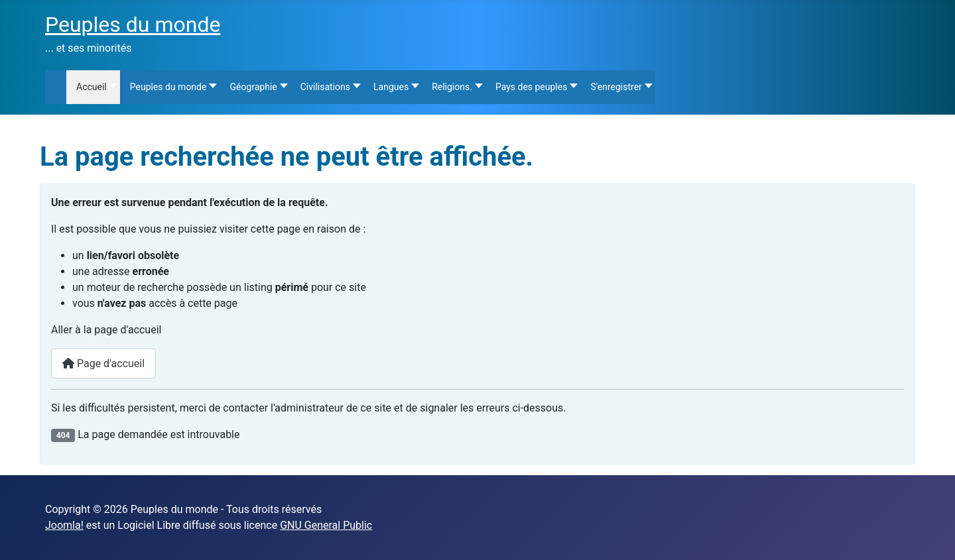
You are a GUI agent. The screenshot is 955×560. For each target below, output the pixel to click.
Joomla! (64, 525)
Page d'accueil (103, 364)
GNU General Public (326, 525)
